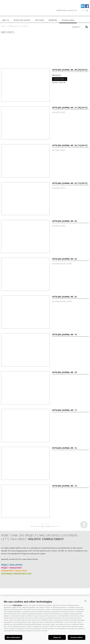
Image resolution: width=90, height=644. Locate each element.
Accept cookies (77, 637)
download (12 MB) (59, 112)
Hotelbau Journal (68, 20)
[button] (85, 601)
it (85, 11)
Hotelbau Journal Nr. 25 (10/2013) (70, 183)
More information (13, 637)
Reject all (57, 637)
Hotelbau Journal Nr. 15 (64, 486)
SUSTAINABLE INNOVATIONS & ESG (16, 574)
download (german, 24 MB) (62, 301)
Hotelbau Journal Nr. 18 (64, 372)
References (53, 20)
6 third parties (17, 605)
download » (60, 79)
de (83, 11)
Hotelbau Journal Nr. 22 (64, 297)
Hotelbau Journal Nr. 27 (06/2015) (70, 108)
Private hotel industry (22, 20)
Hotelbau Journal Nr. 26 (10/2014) (70, 145)
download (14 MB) (59, 226)
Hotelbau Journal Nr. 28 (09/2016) (70, 70)
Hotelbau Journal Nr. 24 (64, 221)
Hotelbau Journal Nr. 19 (64, 335)
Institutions (39, 20)
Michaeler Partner (14, 6)
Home (3, 26)
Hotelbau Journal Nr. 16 (64, 448)
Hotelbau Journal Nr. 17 (64, 410)
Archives (25, 26)
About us (6, 20)
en (87, 11)
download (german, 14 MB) (62, 263)
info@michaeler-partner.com (66, 10)
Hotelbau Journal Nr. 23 (64, 259)
